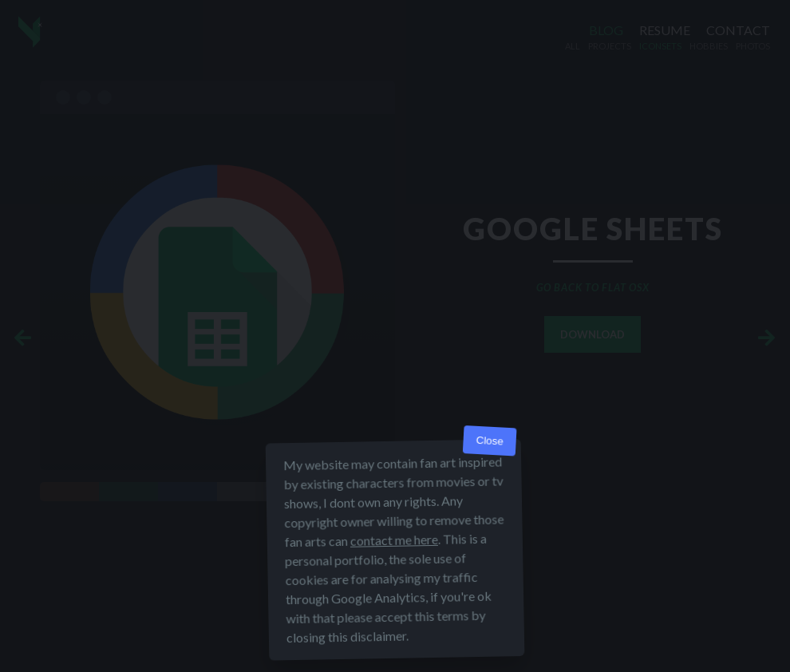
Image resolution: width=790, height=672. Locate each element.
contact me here (394, 540)
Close (490, 441)
